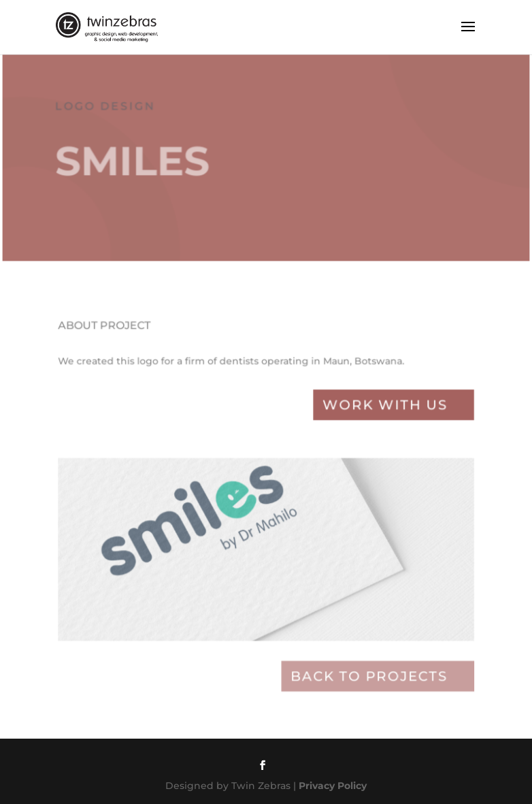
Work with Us (379, 419)
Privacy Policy (333, 786)
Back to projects (364, 677)
